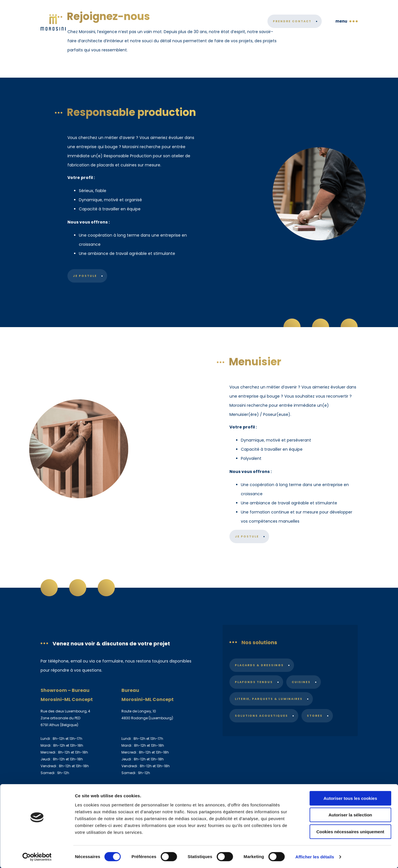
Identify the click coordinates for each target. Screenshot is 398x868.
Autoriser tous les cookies (350, 798)
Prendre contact (292, 26)
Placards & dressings (259, 665)
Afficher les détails (315, 857)
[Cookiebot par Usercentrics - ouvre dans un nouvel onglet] (37, 857)
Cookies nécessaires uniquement (350, 832)
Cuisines (301, 682)
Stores (315, 716)
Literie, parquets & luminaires (269, 699)
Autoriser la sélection (350, 815)
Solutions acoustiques (261, 716)
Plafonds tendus (254, 682)
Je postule (85, 276)
